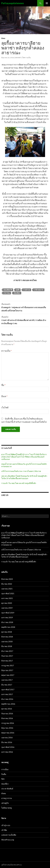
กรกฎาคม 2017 (8, 665)
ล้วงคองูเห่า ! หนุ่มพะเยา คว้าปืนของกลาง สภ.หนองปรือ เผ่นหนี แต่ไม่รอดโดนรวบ (25, 307)
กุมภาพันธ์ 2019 (8, 613)
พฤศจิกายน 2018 (8, 627)
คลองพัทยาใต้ (8, 290)
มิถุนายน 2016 (7, 728)
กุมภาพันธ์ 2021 (8, 593)
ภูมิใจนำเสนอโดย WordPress (12, 865)
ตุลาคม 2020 (7, 603)
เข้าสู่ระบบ (6, 825)
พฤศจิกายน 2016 (8, 704)
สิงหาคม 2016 (7, 718)
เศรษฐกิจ (5, 803)
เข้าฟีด (4, 830)
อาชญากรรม (7, 798)
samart (18, 58)
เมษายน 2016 (7, 737)
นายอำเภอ (27, 290)
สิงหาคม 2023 (7, 579)
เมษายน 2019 (7, 608)
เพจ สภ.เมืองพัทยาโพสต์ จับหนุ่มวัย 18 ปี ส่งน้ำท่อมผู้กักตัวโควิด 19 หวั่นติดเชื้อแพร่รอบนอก (24, 477)
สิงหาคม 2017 (7, 661)
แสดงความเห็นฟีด (9, 835)
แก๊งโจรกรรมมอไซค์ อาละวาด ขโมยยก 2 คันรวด (21, 471)
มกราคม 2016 (7, 752)
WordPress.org (8, 840)
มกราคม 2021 (7, 598)
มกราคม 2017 (7, 694)
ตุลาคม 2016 (7, 709)
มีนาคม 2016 (7, 742)
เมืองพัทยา (17, 293)
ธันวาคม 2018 (7, 622)
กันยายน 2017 (7, 656)
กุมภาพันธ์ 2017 (8, 689)
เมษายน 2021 (7, 589)
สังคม (3, 38)
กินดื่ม (4, 774)
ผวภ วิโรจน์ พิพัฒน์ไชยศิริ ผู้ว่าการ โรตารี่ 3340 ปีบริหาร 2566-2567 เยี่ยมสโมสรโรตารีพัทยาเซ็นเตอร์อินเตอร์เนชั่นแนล (24, 457)
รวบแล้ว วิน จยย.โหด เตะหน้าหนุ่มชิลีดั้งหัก (19, 483)
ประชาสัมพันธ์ (7, 789)
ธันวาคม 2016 (7, 699)
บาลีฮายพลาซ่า (39, 290)
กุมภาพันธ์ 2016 (8, 747)
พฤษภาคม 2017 (8, 675)
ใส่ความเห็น (26, 58)
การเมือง (5, 769)
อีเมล (4, 396)
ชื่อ (3, 385)
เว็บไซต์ (5, 407)
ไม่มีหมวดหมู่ (7, 808)
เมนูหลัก (47, 3)
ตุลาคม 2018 (7, 632)
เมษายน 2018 (7, 641)
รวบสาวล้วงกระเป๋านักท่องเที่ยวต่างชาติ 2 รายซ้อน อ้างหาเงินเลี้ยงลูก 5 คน (25, 320)
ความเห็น (6, 351)
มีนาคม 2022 (7, 584)
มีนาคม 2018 (7, 646)
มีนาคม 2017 (7, 685)
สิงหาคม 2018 (7, 637)
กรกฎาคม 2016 (8, 723)
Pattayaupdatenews (13, 3)
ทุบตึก (18, 290)
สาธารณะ (7, 293)
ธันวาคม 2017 (7, 651)
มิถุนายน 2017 (7, 670)
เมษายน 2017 (7, 680)
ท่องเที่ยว (5, 784)
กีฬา (3, 779)
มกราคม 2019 (7, 617)
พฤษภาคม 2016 (8, 733)
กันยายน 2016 (7, 713)
